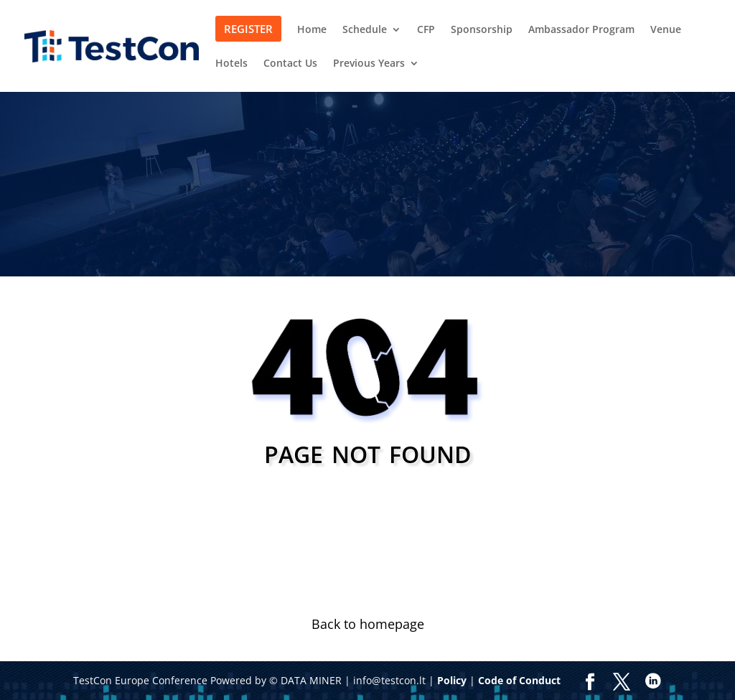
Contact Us (290, 64)
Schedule (365, 30)
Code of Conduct (519, 680)
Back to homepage (368, 624)
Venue (666, 30)
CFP (426, 30)
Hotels (231, 64)
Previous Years (369, 64)
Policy (452, 680)
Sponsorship (482, 30)
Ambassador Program (581, 30)
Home (312, 30)
